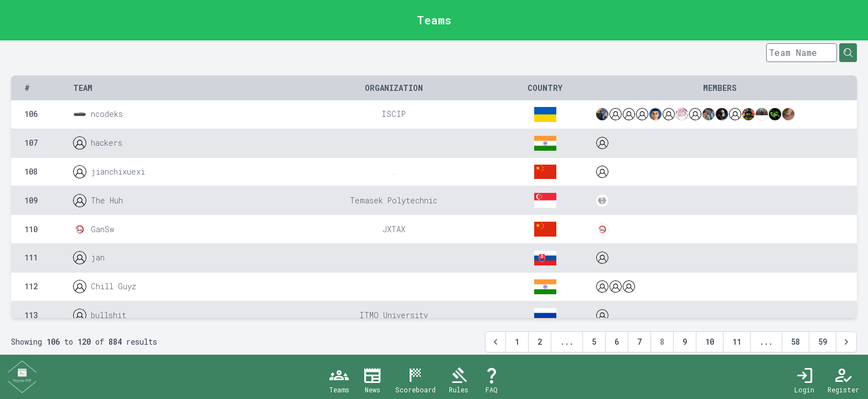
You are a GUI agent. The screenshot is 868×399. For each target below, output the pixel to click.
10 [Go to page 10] (710, 342)
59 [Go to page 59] (823, 342)
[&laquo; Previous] (495, 342)
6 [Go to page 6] (617, 342)
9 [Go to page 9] (685, 342)
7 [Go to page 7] (639, 342)
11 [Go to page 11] (737, 342)
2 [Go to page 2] (540, 342)
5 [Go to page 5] (594, 342)
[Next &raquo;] (846, 342)
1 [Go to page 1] (517, 342)
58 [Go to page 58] (795, 342)
